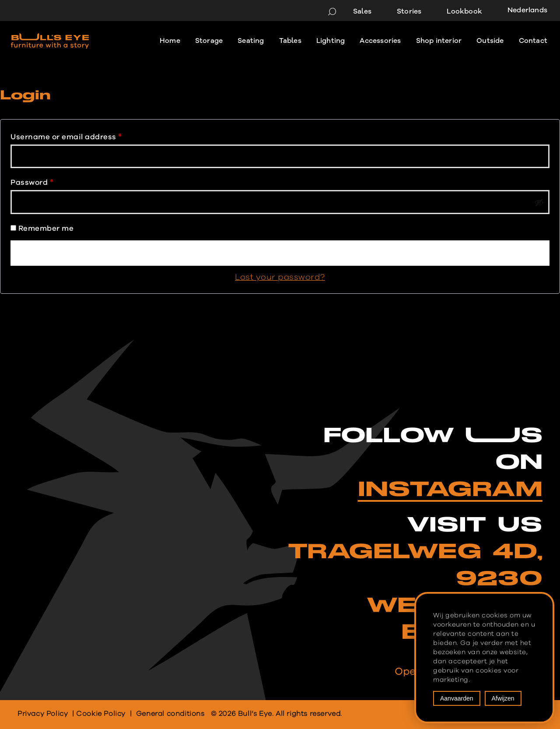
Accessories (380, 41)
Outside (490, 41)
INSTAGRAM (450, 490)
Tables (290, 41)
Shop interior (439, 41)
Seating (251, 41)
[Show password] (539, 202)
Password (32, 181)
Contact (533, 41)
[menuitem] (524, 11)
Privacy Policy (43, 714)
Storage (209, 41)
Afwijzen (503, 698)
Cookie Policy (101, 714)
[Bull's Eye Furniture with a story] (50, 41)
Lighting (331, 41)
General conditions (170, 714)
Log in (280, 253)
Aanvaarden (457, 698)
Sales (362, 11)
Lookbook (464, 11)
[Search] (332, 12)
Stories (409, 11)
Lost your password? (280, 277)
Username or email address (66, 135)
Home (170, 41)
